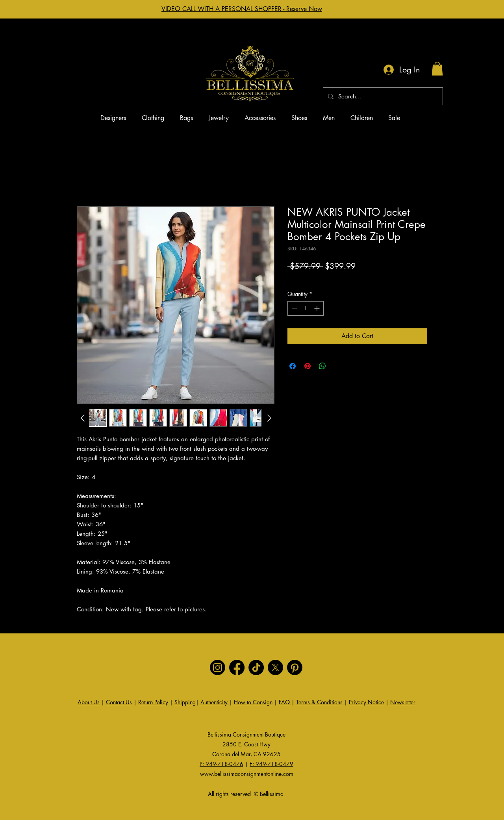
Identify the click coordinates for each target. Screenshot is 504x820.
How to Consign (253, 702)
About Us (89, 702)
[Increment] (318, 308)
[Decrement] (294, 308)
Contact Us (119, 702)
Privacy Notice (366, 702)
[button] (437, 69)
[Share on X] (337, 366)
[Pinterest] (295, 667)
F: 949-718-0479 (271, 764)
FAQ (285, 702)
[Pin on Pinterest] (308, 366)
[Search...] (382, 96)
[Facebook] (237, 667)
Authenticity (215, 702)
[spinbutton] (306, 308)
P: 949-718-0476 (221, 764)
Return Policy (153, 702)
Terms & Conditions (319, 702)
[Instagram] (218, 667)
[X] (275, 667)
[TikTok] (256, 667)
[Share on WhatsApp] (322, 366)
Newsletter (403, 702)
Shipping (185, 702)
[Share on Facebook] (293, 366)
